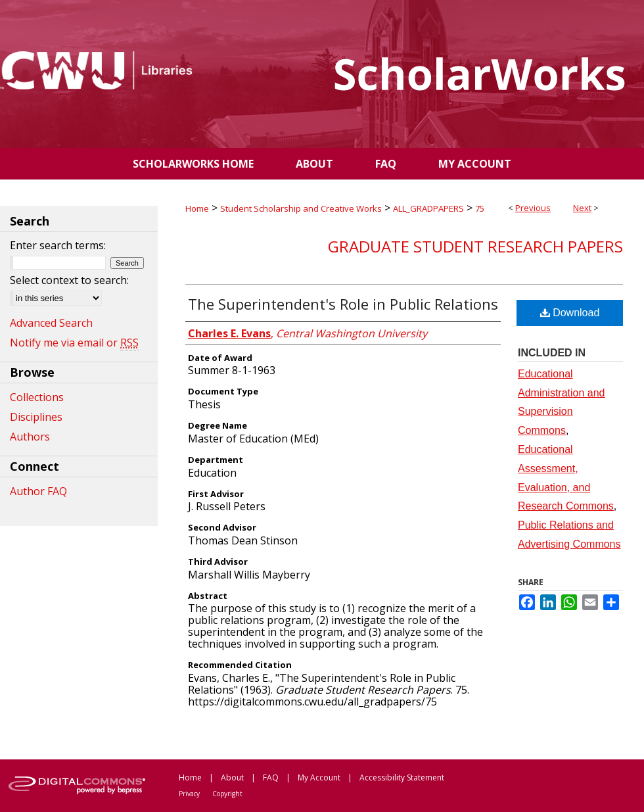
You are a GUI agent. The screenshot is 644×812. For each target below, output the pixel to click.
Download (570, 313)
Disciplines (36, 417)
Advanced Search (51, 323)
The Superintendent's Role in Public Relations (343, 304)
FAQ (271, 777)
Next (582, 208)
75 (480, 208)
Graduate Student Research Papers (475, 246)
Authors (30, 437)
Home (197, 208)
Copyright (227, 794)
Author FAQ (38, 491)
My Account (319, 777)
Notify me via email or (74, 343)
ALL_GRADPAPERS (428, 208)
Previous (533, 208)
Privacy (189, 794)
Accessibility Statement (402, 777)
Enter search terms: (58, 245)
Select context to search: (69, 280)
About (232, 777)
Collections (37, 397)
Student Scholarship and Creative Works (301, 208)
